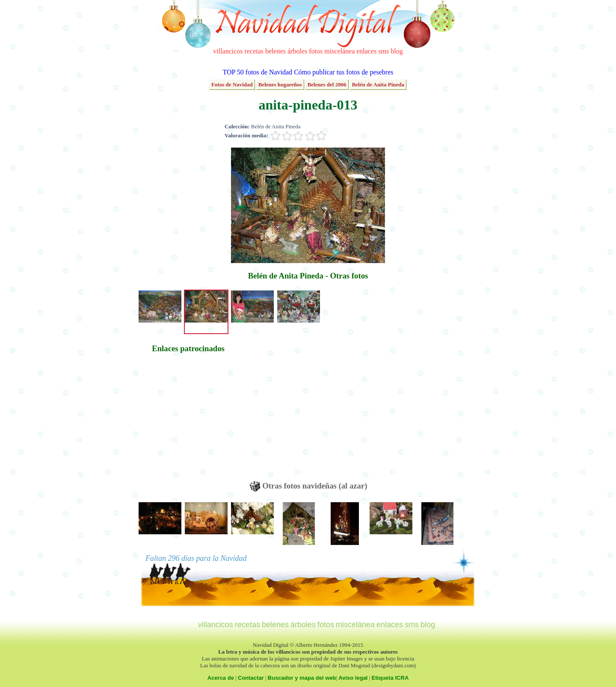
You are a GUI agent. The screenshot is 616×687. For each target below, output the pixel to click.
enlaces (366, 51)
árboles (297, 51)
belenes (275, 51)
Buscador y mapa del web (302, 678)
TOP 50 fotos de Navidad (257, 72)
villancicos (228, 51)
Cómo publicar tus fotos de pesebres (344, 72)
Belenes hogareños (280, 84)
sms (384, 51)
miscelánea (339, 51)
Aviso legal (353, 678)
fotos (316, 51)
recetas (254, 51)
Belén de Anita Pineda (378, 84)
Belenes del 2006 (327, 84)
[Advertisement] (188, 421)
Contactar (251, 678)
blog (397, 51)
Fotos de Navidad (232, 84)
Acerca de (221, 678)
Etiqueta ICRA (390, 678)
